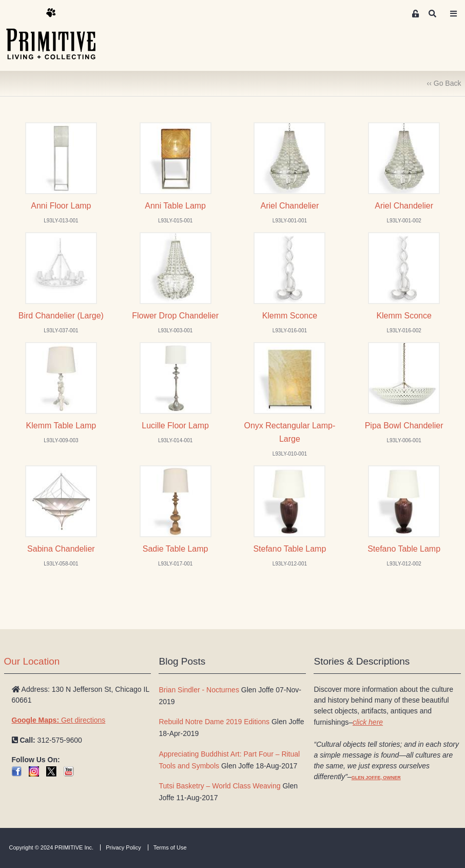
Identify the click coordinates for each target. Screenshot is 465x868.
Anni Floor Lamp (61, 206)
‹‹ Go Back (444, 83)
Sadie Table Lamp (176, 549)
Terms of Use (170, 847)
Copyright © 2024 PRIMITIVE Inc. (52, 847)
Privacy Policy (123, 847)
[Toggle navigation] (453, 14)
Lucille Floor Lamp (175, 426)
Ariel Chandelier (290, 206)
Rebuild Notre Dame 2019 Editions (214, 722)
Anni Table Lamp (175, 206)
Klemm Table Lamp (61, 426)
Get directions (59, 720)
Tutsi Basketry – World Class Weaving (219, 786)
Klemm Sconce (290, 316)
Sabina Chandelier (61, 549)
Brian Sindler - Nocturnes (199, 690)
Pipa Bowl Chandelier (404, 426)
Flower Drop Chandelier (175, 316)
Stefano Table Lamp (289, 549)
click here (368, 722)
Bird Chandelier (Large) (61, 316)
